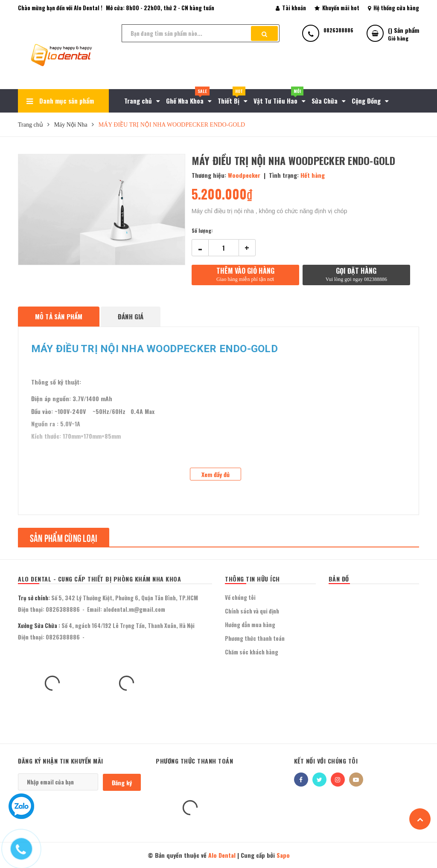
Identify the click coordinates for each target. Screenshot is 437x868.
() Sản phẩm (403, 34)
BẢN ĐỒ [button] (339, 579)
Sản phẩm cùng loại (64, 537)
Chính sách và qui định (252, 611)
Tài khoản (291, 8)
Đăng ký (122, 783)
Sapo (283, 855)
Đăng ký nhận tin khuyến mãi (61, 761)
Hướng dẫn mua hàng (250, 625)
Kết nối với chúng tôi (326, 761)
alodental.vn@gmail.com (134, 609)
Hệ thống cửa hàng (393, 8)
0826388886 (63, 609)
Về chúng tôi (240, 597)
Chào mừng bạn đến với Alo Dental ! (60, 8)
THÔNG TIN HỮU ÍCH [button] (252, 579)
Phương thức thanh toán (255, 638)
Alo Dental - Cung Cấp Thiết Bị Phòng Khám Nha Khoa (99, 579)
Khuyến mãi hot (337, 8)
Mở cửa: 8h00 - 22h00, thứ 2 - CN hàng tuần (160, 8)
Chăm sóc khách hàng (252, 652)
